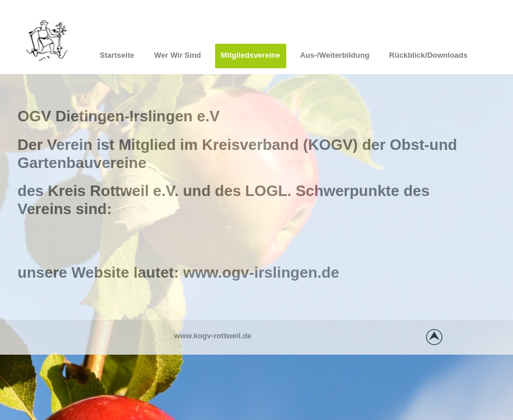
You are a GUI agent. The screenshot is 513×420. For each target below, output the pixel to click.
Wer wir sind (178, 55)
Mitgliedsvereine (251, 55)
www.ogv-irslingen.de (261, 272)
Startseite (117, 55)
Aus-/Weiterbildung (335, 55)
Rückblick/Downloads (428, 55)
